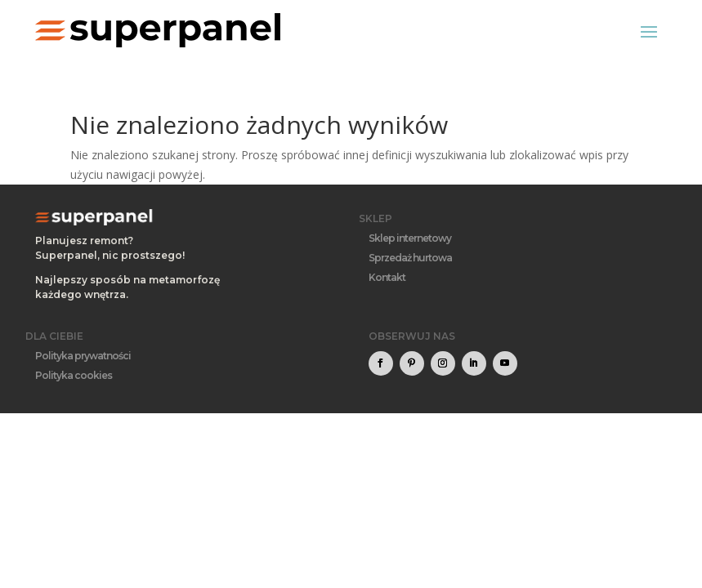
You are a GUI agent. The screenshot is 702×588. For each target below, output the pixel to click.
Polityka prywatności (83, 356)
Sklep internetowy (410, 238)
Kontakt (387, 277)
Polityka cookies (74, 375)
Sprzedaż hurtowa (410, 258)
